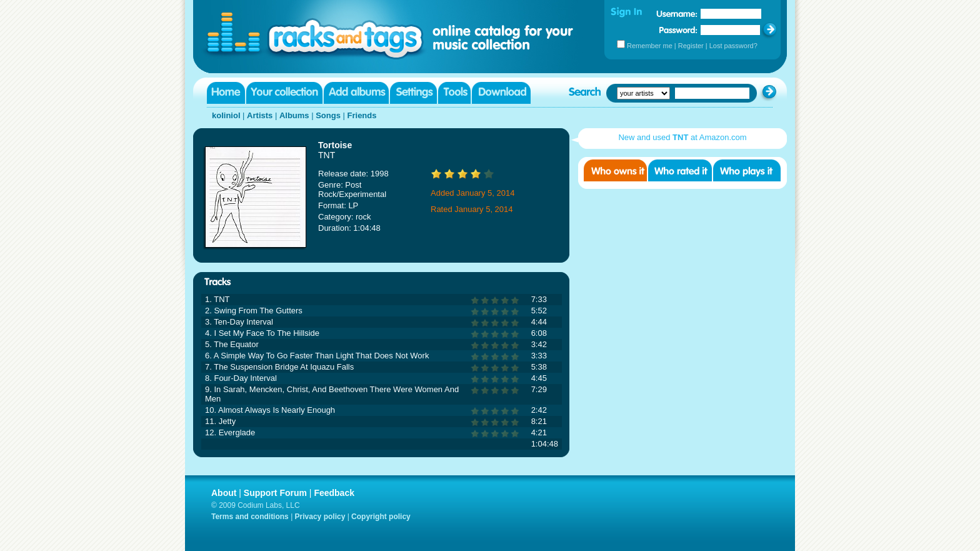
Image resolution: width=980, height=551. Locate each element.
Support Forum (275, 493)
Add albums (356, 93)
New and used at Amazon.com (682, 137)
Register (691, 46)
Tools (454, 93)
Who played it (747, 170)
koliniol (226, 115)
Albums (294, 115)
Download (501, 93)
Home (226, 93)
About (224, 493)
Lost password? (733, 46)
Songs (328, 115)
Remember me (650, 46)
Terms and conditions (250, 517)
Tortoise (335, 145)
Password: (678, 30)
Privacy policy (320, 517)
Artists (260, 115)
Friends (362, 115)
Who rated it (680, 170)
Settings (413, 93)
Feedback (334, 493)
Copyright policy (381, 517)
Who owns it (615, 170)
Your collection (284, 93)
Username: (677, 14)
